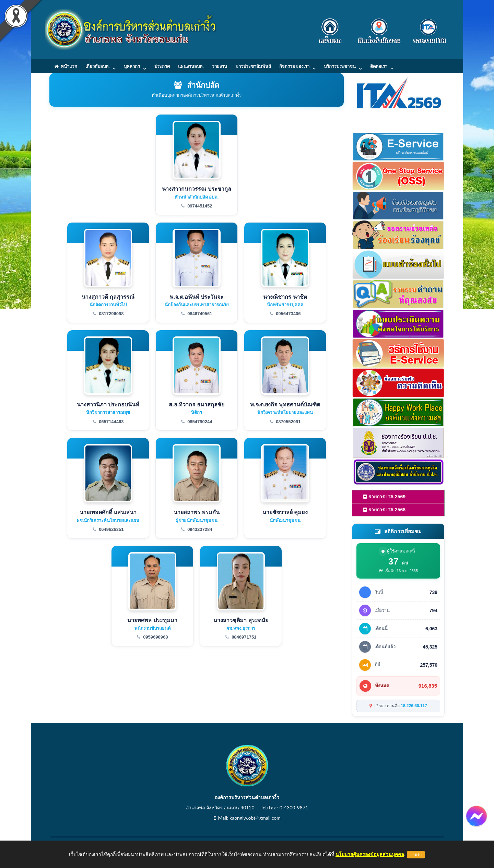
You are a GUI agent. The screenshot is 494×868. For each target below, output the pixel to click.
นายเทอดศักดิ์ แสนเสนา (108, 512)
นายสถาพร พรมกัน (197, 512)
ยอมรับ (416, 855)
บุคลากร (132, 66)
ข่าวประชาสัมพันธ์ (253, 66)
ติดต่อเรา (379, 66)
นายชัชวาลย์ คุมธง (285, 512)
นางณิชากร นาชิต (285, 297)
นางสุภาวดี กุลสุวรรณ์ (108, 297)
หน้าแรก (66, 66)
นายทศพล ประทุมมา (152, 620)
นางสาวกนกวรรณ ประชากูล (196, 189)
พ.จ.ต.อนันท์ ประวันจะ (197, 297)
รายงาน (220, 66)
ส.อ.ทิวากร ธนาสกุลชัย (196, 405)
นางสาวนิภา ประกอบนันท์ (108, 405)
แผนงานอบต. (191, 66)
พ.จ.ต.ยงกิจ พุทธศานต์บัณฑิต (285, 405)
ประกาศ (162, 66)
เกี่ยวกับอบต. (97, 66)
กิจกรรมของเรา (294, 66)
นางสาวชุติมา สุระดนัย (241, 620)
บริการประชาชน (340, 66)
